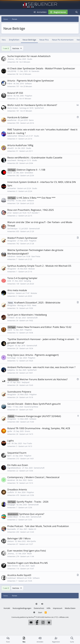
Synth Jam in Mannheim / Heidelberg (27, 315)
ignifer (10, 431)
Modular (32, 269)
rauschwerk (12, 160)
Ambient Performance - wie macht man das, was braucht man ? (41, 367)
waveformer (12, 120)
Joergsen (11, 346)
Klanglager (11, 505)
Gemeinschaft (34, 229)
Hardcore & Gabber (18, 117)
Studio (30, 59)
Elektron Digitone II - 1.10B (31, 170)
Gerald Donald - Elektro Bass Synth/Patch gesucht (34, 404)
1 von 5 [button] (6, 48)
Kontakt (7, 608)
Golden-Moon (13, 517)
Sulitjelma (11, 370)
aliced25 (10, 148)
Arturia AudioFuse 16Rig (20, 145)
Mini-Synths (31, 541)
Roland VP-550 (15, 93)
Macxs (10, 173)
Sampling (27, 281)
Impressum (58, 608)
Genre (31, 120)
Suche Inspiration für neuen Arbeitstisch (29, 56)
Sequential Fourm (17, 453)
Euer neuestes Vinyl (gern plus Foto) (27, 551)
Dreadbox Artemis (17, 489)
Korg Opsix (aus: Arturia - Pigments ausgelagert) (33, 355)
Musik (29, 554)
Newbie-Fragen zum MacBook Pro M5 (28, 563)
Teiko (9, 407)
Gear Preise (36, 256)
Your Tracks (28, 443)
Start (40, 612)
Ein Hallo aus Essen (18, 465)
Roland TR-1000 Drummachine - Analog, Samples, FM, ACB (39, 428)
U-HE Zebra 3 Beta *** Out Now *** (36, 198)
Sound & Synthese (31, 407)
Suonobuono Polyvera (19, 392)
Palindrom (11, 256)
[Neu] (71, 12)
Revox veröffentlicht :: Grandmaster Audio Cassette (35, 158)
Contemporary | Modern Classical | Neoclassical (33, 477)
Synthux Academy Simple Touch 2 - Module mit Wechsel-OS (39, 266)
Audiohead (11, 578)
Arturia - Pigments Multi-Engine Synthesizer (31, 81)
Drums (27, 431)
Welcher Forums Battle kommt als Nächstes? (44, 379)
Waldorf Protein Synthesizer (22, 238)
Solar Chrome (13, 566)
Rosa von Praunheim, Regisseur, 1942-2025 (31, 210)
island (10, 330)
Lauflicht (11, 492)
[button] (37, 604)
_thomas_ (11, 59)
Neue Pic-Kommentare (63, 40)
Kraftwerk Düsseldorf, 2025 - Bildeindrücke (37, 303)
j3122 (9, 213)
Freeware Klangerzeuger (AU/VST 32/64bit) (38, 416)
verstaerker (12, 188)
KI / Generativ (34, 71)
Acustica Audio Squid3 (19, 575)
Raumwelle (11, 529)
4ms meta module (17, 290)
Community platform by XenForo (33, 617)
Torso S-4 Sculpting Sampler (22, 278)
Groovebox (29, 173)
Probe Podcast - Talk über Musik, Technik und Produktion (38, 526)
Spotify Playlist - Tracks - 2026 (33, 502)
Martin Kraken (13, 108)
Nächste (17, 48)
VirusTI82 (11, 201)
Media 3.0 (32, 529)
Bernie (10, 96)
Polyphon (29, 96)
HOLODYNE (12, 71)
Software (28, 84)
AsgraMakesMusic (14, 468)
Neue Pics (44, 40)
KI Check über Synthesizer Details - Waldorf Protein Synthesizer (41, 68)
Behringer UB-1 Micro (19, 538)
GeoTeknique (12, 229)
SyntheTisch (39, 108)
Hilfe (49, 608)
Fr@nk (10, 84)
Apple (33, 566)
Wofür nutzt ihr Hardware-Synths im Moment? (32, 105)
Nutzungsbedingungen (22, 608)
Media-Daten (70, 608)
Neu (4, 40)
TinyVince (11, 293)
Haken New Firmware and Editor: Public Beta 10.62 (44, 327)
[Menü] (4, 12)
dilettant (11, 541)
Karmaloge (11, 358)
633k (9, 281)
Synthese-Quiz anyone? (32, 514)
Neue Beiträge (29, 40)
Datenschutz (39, 608)
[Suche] (77, 12)
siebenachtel (12, 136)
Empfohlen (14, 40)
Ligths (11, 441)
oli (8, 382)
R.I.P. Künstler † (34, 213)
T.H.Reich (11, 318)
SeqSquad (26, 382)
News (34, 305)
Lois (9, 443)
